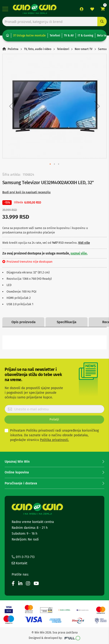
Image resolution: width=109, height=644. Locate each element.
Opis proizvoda (23, 322)
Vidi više (84, 243)
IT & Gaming (85, 36)
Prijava (82, 9)
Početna (13, 49)
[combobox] (54, 21)
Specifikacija (67, 322)
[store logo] (35, 9)
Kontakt (19, 563)
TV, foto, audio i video (38, 49)
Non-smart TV (84, 49)
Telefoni (55, 36)
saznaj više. (79, 253)
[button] (12, 106)
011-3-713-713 (23, 557)
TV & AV (69, 36)
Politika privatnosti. (54, 440)
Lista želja (92, 9)
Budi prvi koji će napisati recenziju (26, 192)
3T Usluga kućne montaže (29, 36)
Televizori (63, 49)
